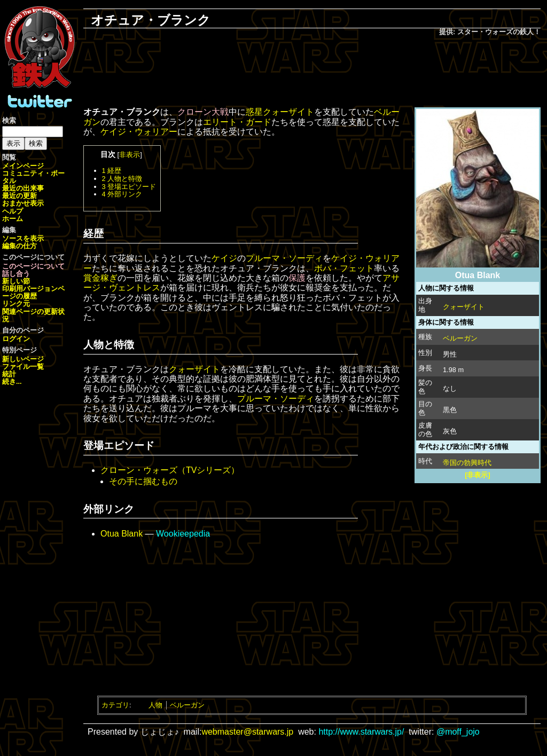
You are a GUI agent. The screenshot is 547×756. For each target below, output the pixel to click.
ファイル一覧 (23, 367)
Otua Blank (122, 534)
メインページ (23, 166)
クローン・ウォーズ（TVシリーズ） (170, 470)
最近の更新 (19, 196)
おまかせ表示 (23, 203)
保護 (297, 278)
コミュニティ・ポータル (33, 177)
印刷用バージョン (30, 289)
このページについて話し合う (33, 270)
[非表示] (478, 475)
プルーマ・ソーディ (284, 258)
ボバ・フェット (344, 268)
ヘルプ (13, 211)
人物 (155, 705)
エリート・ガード (237, 122)
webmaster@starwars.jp (247, 732)
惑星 (254, 112)
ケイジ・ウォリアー (139, 132)
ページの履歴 (33, 292)
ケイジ (224, 258)
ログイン (16, 339)
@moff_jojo (458, 732)
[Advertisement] (312, 73)
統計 (9, 374)
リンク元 (16, 304)
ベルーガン (460, 338)
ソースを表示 (23, 238)
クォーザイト (464, 307)
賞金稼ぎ (100, 278)
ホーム (13, 219)
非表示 (130, 155)
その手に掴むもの (143, 481)
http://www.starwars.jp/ (361, 732)
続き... (12, 381)
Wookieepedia (183, 534)
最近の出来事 (23, 188)
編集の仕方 (19, 246)
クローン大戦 (203, 112)
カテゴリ (115, 705)
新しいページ (23, 359)
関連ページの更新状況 (33, 315)
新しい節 (16, 281)
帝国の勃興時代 (467, 463)
